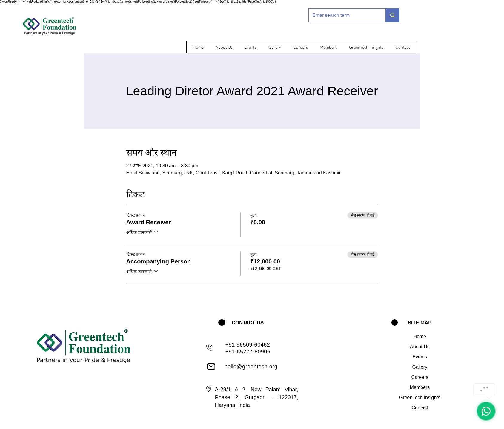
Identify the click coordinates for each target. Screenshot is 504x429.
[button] (224, 47)
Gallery (420, 367)
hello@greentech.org (251, 367)
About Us (420, 347)
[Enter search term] (343, 15)
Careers (420, 377)
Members (420, 387)
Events (420, 357)
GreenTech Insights (420, 397)
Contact (420, 408)
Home (420, 337)
